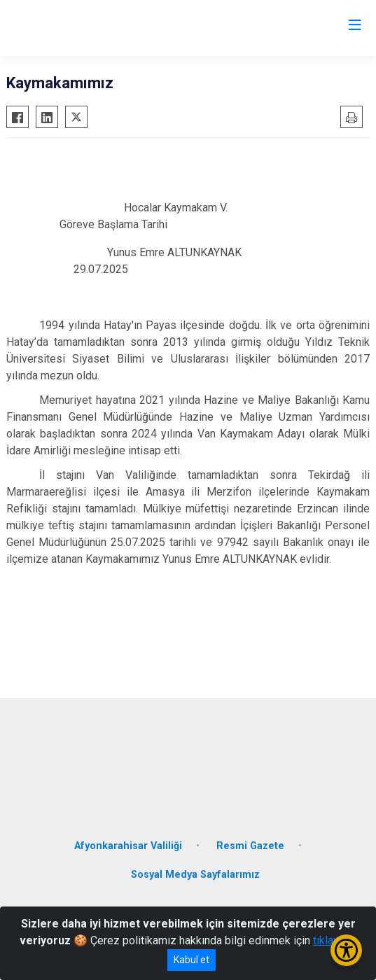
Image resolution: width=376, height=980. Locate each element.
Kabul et (192, 960)
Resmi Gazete (250, 846)
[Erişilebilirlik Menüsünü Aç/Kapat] (346, 950)
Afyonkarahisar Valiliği (128, 846)
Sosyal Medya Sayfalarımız (195, 875)
